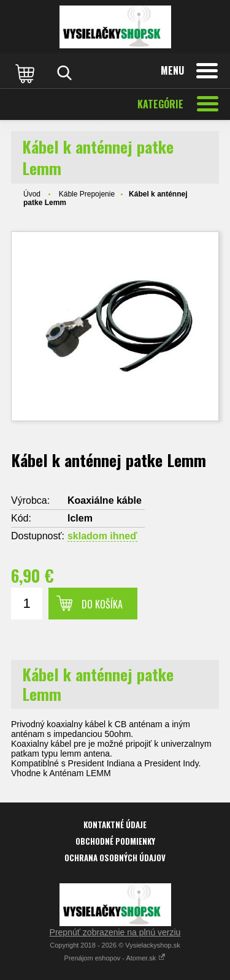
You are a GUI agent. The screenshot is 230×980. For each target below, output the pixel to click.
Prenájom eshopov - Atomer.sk (115, 958)
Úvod (32, 194)
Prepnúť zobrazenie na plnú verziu (115, 932)
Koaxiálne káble (105, 500)
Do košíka (102, 604)
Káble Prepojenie (87, 194)
